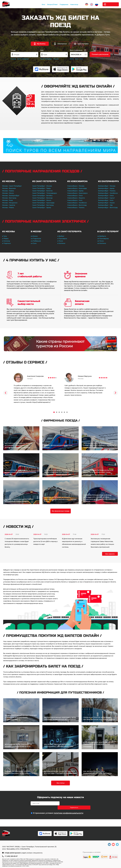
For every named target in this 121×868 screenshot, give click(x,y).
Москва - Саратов (9, 205)
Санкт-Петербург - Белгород (43, 205)
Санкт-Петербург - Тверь (42, 188)
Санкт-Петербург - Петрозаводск (45, 193)
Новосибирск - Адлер (75, 191)
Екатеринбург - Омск (106, 196)
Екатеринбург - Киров (106, 203)
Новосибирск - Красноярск (77, 193)
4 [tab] (62, 412)
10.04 (77, 59)
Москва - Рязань (8, 208)
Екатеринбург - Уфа (105, 205)
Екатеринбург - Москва (107, 186)
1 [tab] (54, 412)
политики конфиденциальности (68, 809)
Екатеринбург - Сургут (106, 198)
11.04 (81, 59)
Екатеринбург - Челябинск (108, 193)
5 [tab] (64, 412)
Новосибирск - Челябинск (77, 203)
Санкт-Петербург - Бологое (42, 191)
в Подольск (6, 243)
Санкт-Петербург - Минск (42, 200)
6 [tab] (67, 412)
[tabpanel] (35, 388)
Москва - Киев (7, 200)
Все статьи (61, 783)
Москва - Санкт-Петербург (12, 186)
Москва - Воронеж (9, 188)
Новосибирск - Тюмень (76, 208)
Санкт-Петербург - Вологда (42, 198)
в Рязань (5, 239)
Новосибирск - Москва (76, 186)
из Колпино (102, 243)
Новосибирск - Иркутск (76, 198)
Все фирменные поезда (61, 511)
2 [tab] (57, 412)
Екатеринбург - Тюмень (107, 191)
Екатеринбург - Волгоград (108, 208)
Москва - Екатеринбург (11, 196)
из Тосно (101, 241)
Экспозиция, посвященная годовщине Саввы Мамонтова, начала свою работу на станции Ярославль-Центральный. (102, 543)
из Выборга (102, 236)
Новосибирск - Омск (75, 196)
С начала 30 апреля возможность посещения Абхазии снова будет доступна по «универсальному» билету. (17, 543)
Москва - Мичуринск (10, 203)
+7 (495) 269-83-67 (11, 856)
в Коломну (6, 241)
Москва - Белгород (9, 198)
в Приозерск (62, 239)
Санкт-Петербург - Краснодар (43, 203)
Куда (42, 50)
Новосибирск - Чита (75, 200)
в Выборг (61, 236)
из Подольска (36, 239)
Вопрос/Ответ (50, 4)
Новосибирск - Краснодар (77, 188)
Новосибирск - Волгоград (77, 205)
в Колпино (61, 243)
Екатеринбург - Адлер (106, 188)
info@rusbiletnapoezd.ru (13, 853)
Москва (13, 59)
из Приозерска (103, 239)
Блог (41, 4)
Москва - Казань (8, 191)
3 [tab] (59, 412)
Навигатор (71, 4)
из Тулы (34, 243)
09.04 (72, 59)
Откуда (13, 50)
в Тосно (60, 241)
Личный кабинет (111, 4)
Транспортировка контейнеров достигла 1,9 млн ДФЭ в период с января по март (46, 541)
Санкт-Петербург (23, 59)
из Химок (34, 236)
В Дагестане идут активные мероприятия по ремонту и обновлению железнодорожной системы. (74, 543)
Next (115, 393)
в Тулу (4, 236)
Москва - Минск (8, 193)
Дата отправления (78, 50)
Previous (6, 393)
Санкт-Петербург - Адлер (42, 208)
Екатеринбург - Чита (106, 200)
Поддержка (61, 4)
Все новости (110, 554)
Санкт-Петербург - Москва (42, 186)
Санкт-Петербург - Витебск (42, 196)
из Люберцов (36, 241)
